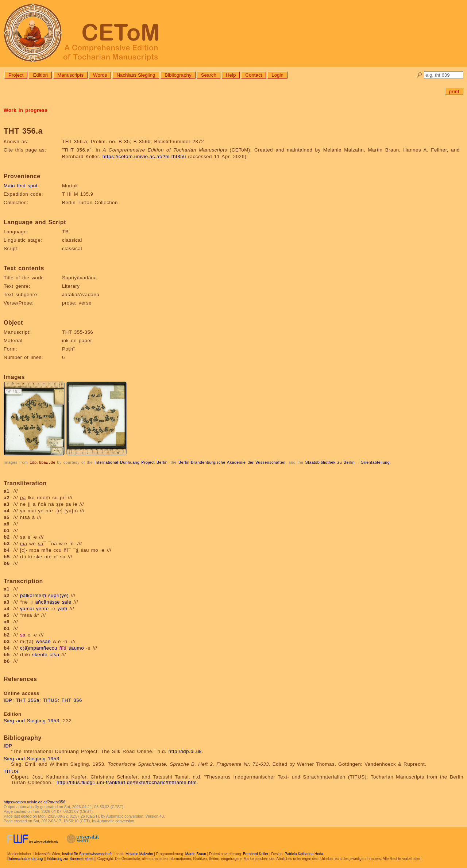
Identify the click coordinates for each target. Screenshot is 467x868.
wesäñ (43, 641)
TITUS (51, 700)
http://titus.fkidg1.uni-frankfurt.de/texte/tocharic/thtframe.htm (127, 782)
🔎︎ (419, 75)
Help (231, 75)
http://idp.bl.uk (185, 751)
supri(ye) (58, 595)
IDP (8, 700)
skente (40, 654)
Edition (40, 75)
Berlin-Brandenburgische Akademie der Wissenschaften (232, 462)
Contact (254, 75)
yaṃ (62, 608)
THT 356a (28, 700)
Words (100, 75)
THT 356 (72, 700)
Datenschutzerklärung (25, 858)
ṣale (67, 602)
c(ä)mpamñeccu (39, 648)
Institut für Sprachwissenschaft (87, 854)
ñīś (63, 648)
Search (209, 75)
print (454, 91)
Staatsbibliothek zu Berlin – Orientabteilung (347, 462)
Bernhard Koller (256, 854)
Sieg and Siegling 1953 (32, 720)
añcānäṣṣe (47, 602)
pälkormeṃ (33, 595)
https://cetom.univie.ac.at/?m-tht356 (144, 156)
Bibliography (178, 75)
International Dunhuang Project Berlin (131, 462)
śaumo (76, 648)
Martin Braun (196, 854)
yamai (27, 608)
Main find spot (21, 186)
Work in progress (26, 110)
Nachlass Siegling (136, 75)
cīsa (54, 654)
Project (16, 75)
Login (277, 75)
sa (23, 634)
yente (43, 608)
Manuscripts (70, 75)
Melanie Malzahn (139, 854)
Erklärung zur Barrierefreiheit (70, 858)
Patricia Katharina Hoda (304, 854)
